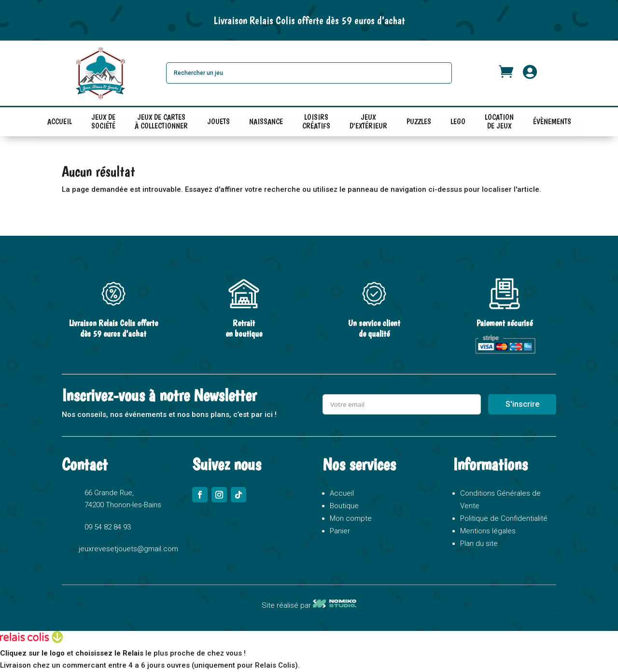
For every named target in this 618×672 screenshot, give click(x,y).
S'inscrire (522, 404)
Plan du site (479, 543)
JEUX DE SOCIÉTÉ (103, 124)
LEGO (458, 122)
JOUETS (218, 122)
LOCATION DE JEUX (499, 124)
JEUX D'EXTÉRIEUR (368, 124)
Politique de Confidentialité (504, 518)
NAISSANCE (266, 122)
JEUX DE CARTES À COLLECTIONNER (161, 124)
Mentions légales (488, 531)
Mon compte (351, 518)
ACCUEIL (60, 122)
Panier (340, 531)
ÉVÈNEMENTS (552, 122)
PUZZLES (419, 122)
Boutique (344, 506)
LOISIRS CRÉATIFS (316, 124)
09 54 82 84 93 (108, 527)
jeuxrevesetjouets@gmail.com (128, 549)
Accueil (342, 493)
